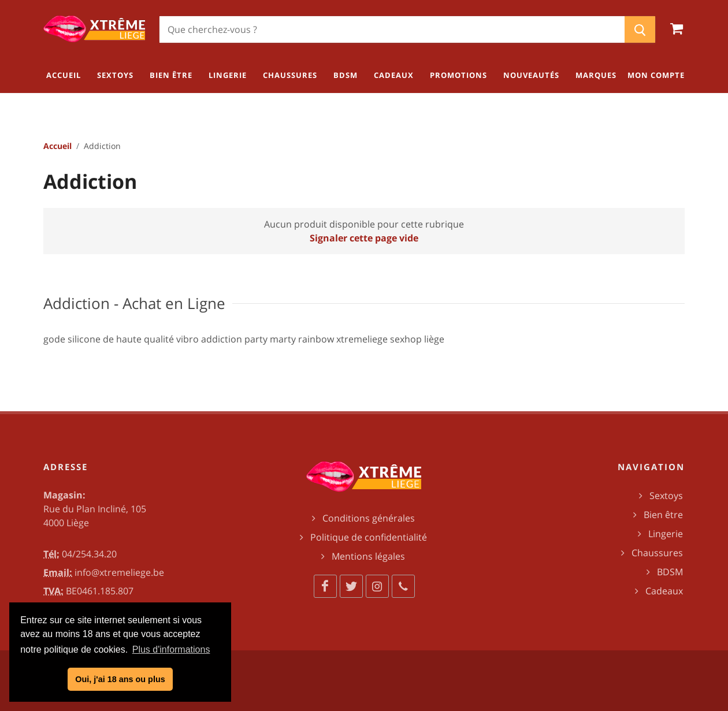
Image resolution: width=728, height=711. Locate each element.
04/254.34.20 (89, 554)
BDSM (670, 572)
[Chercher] (392, 29)
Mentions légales (368, 556)
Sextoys (666, 496)
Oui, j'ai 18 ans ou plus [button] (120, 679)
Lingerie (666, 534)
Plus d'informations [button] (171, 649)
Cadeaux (664, 591)
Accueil (57, 146)
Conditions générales (369, 518)
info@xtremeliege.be (119, 572)
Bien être (663, 515)
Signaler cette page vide (364, 238)
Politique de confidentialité (369, 537)
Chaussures (657, 553)
